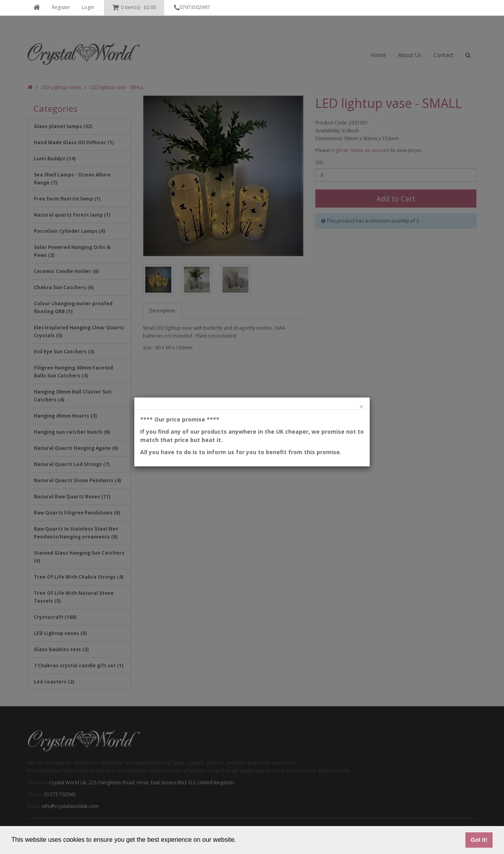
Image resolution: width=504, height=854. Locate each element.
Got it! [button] (479, 840)
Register (61, 7)
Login (88, 7)
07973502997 (192, 8)
